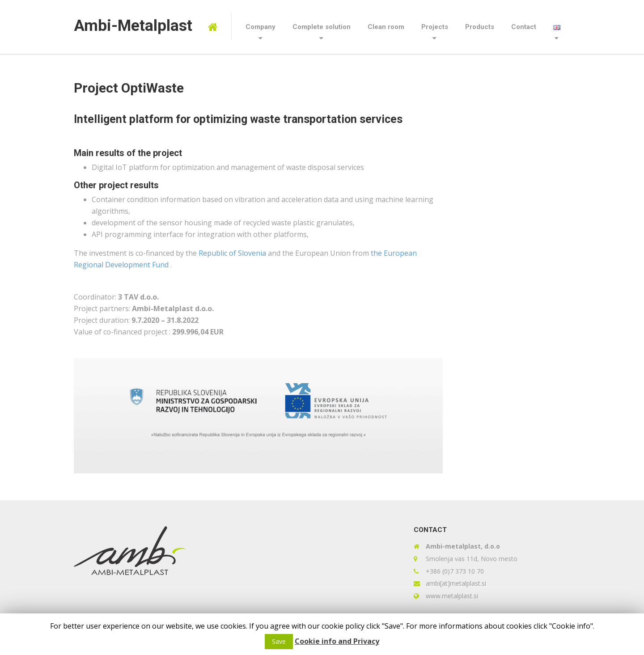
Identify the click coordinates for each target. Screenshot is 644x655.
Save (279, 641)
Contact (524, 27)
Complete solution (322, 27)
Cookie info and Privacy (337, 641)
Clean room (386, 27)
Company (261, 27)
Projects (435, 27)
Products (480, 27)
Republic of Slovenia (233, 253)
